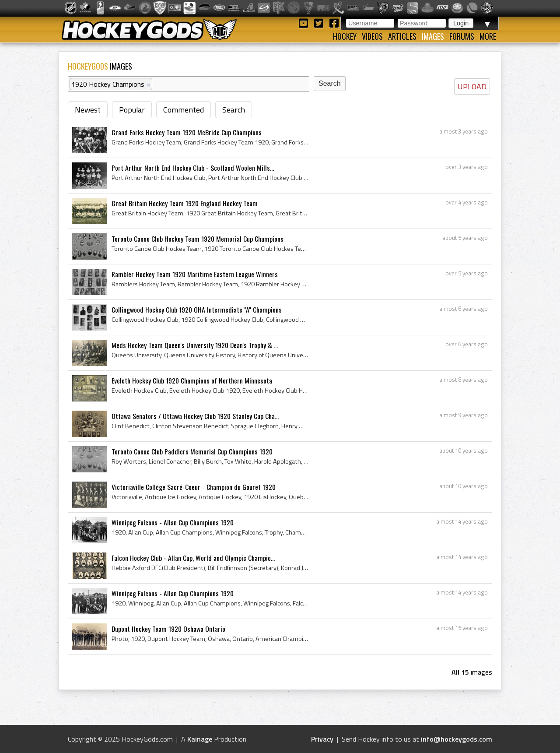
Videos (372, 36)
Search (234, 110)
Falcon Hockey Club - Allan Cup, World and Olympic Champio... (193, 558)
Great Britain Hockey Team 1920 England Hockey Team (185, 203)
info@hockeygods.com (457, 739)
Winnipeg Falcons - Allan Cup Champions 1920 (173, 522)
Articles (402, 36)
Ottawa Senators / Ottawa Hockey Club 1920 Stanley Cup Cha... (195, 416)
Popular (132, 110)
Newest (88, 110)
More (488, 36)
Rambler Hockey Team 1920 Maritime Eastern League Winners (195, 274)
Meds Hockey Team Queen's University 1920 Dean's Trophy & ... (195, 345)
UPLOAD (472, 86)
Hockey (345, 36)
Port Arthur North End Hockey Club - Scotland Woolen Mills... (193, 168)
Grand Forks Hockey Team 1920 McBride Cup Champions (187, 132)
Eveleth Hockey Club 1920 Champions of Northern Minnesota (192, 380)
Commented (184, 110)
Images (433, 36)
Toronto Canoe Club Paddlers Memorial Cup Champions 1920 (192, 451)
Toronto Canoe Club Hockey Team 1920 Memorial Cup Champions (198, 239)
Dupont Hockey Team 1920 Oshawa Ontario (168, 629)
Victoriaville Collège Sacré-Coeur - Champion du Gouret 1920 (194, 487)
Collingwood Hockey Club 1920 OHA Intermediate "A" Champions (197, 310)
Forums (462, 36)
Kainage (200, 739)
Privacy (322, 739)
